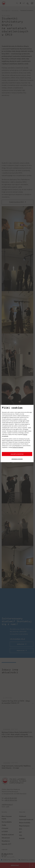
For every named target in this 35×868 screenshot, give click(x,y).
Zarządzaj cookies (17, 459)
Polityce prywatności (18, 447)
